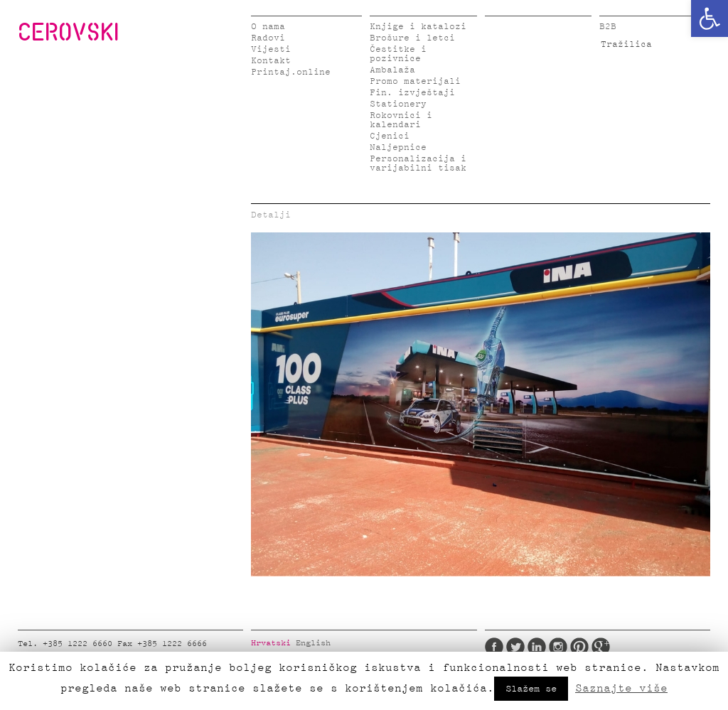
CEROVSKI (68, 31)
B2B (608, 27)
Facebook (494, 647)
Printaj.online (291, 72)
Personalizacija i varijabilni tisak (418, 163)
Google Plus (601, 647)
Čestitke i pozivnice (398, 54)
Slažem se (531, 689)
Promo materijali (415, 81)
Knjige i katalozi (418, 27)
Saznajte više (621, 688)
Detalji (271, 215)
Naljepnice (398, 147)
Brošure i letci (412, 38)
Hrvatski (271, 643)
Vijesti (271, 49)
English (313, 643)
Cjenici (390, 136)
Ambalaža (392, 70)
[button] (710, 18)
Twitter (515, 647)
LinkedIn (537, 647)
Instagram (558, 647)
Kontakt (271, 61)
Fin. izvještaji (412, 93)
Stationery (398, 104)
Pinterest (579, 647)
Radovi (268, 38)
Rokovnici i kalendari (401, 120)
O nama (268, 27)
